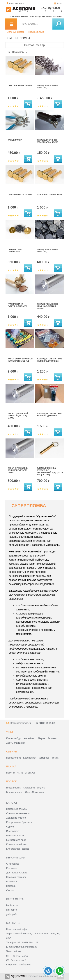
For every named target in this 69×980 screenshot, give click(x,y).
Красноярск (30, 758)
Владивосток (13, 788)
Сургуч (10, 827)
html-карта (12, 905)
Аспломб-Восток (16, 32)
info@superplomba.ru (20, 723)
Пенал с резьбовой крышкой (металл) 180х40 (18, 470)
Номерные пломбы (17, 809)
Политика (12, 881)
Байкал (11, 766)
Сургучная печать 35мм (20, 195)
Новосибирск (14, 758)
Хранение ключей (16, 818)
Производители (36, 32)
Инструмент (13, 831)
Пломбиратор (15, 140)
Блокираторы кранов (18, 849)
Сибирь (12, 752)
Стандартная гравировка (15, 251)
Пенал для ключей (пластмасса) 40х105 (48, 141)
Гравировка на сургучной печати (17, 305)
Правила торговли (16, 877)
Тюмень (52, 738)
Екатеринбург (14, 738)
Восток (11, 781)
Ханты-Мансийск (16, 743)
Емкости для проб (16, 840)
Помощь (37, 17)
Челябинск (30, 738)
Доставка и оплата (52, 17)
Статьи (10, 890)
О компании (14, 17)
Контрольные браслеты (19, 822)
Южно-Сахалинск (34, 792)
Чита (20, 773)
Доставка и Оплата (17, 873)
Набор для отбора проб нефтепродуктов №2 (50, 360)
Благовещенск (14, 792)
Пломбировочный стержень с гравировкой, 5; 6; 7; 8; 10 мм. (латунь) (50, 471)
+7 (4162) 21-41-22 (51, 8)
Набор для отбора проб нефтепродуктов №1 (20, 360)
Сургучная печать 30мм (20, 85)
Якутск (41, 788)
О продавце (13, 864)
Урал (10, 732)
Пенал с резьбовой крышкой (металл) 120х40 (47, 306)
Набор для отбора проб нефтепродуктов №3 (50, 415)
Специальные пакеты (18, 813)
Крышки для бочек (16, 844)
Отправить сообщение (19, 965)
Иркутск (11, 773)
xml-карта (12, 910)
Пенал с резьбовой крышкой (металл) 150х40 (18, 416)
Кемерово (44, 758)
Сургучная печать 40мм (50, 195)
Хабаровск (29, 788)
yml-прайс (12, 914)
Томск (55, 758)
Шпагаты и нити (15, 835)
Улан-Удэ (30, 773)
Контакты (26, 17)
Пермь (42, 738)
